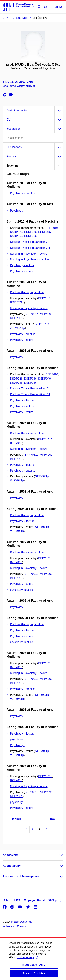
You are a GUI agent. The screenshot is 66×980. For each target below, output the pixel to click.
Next (55, 819)
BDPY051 (44, 298)
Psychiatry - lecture (22, 265)
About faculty (12, 866)
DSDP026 (16, 232)
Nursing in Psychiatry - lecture (29, 254)
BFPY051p (32, 314)
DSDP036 (30, 232)
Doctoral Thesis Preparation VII (30, 242)
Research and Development (21, 876)
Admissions (11, 855)
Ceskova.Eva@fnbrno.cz (19, 86)
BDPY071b (17, 302)
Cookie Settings (27, 961)
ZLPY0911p (18, 328)
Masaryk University (22, 922)
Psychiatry (17, 211)
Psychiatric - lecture (22, 400)
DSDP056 (16, 236)
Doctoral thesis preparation (27, 292)
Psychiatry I (17, 745)
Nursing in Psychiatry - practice (29, 260)
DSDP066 (30, 236)
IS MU (7, 900)
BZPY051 (16, 443)
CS (46, 7)
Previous (14, 819)
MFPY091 (46, 314)
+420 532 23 (14, 82)
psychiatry (16, 739)
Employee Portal (34, 900)
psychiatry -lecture (21, 590)
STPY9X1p (42, 476)
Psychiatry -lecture (22, 271)
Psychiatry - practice (23, 193)
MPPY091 (16, 318)
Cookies (22, 926)
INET (17, 900)
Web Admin (9, 926)
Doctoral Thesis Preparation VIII (30, 248)
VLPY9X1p (43, 324)
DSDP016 (52, 228)
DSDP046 (44, 232)
